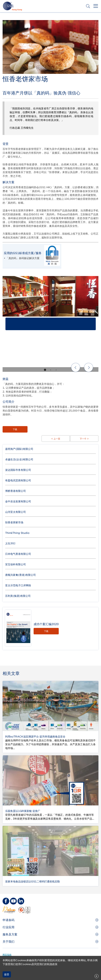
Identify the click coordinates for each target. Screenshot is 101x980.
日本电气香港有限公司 (18, 554)
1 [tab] (45, 370)
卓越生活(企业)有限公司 (19, 459)
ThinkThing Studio (17, 533)
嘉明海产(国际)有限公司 (19, 449)
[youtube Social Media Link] (13, 901)
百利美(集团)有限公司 (18, 596)
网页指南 (7, 955)
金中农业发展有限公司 (18, 501)
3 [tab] (56, 370)
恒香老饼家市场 (14, 522)
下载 (15, 429)
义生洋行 (10, 543)
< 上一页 (56, 439)
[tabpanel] (50, 324)
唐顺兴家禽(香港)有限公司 (20, 575)
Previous (76, 367)
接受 (7, 974)
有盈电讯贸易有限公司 (18, 480)
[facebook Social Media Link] (6, 901)
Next (89, 367)
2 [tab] (51, 370)
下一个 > (84, 439)
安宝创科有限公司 (16, 564)
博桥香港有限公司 (16, 491)
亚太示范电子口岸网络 (18, 585)
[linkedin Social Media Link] (21, 901)
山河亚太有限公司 (16, 512)
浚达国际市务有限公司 (18, 470)
